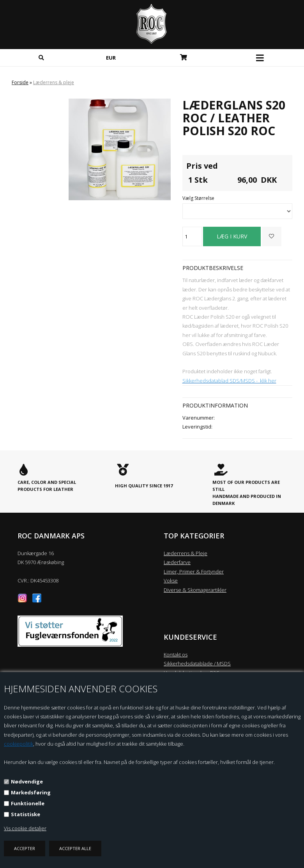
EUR (111, 58)
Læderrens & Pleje (186, 553)
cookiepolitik (19, 744)
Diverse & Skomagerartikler (195, 590)
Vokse (171, 580)
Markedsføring (31, 792)
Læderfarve (177, 562)
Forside (20, 82)
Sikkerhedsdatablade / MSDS (197, 663)
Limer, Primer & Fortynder (194, 572)
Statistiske (26, 814)
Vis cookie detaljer (25, 828)
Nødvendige (27, 782)
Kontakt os (176, 655)
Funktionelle (28, 803)
